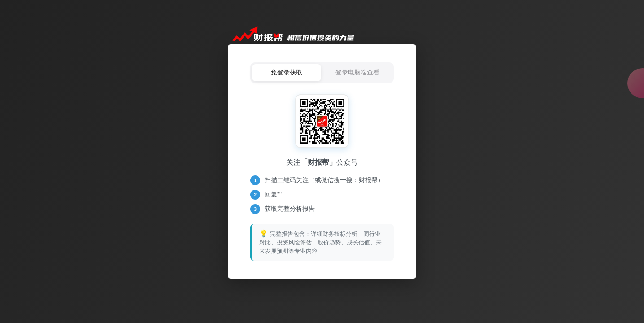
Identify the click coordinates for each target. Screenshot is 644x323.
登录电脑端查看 (357, 72)
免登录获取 (287, 72)
